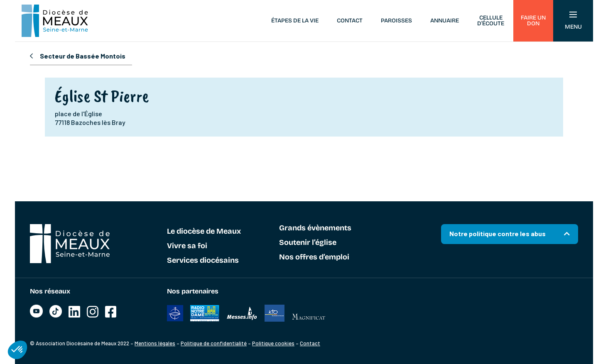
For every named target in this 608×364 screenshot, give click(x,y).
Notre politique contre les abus (498, 233)
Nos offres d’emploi (314, 257)
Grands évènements (315, 228)
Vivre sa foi (187, 246)
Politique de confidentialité (214, 343)
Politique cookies (273, 343)
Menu (573, 21)
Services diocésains (203, 261)
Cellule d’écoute (491, 21)
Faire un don (533, 21)
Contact (350, 21)
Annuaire (445, 21)
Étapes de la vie (295, 21)
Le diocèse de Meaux (204, 232)
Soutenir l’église (308, 243)
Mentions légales (155, 343)
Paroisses (396, 21)
